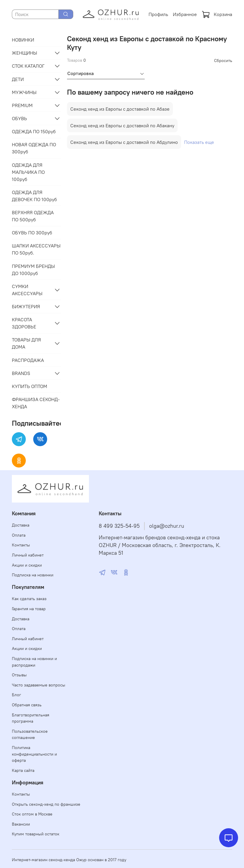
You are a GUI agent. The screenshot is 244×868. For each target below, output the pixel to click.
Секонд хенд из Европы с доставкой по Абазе (120, 109)
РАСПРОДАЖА (28, 360)
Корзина (217, 14)
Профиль (158, 14)
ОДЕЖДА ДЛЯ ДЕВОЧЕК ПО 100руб (34, 196)
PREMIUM (22, 105)
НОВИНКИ (23, 40)
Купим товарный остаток (36, 834)
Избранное (185, 14)
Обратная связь (27, 705)
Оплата (19, 535)
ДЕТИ (18, 79)
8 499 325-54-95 (119, 526)
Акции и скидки (27, 565)
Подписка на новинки (33, 575)
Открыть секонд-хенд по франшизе (46, 804)
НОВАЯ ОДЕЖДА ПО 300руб (34, 148)
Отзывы (19, 675)
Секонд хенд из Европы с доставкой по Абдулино (124, 142)
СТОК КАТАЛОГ (28, 66)
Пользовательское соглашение (30, 735)
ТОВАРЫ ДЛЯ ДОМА (26, 343)
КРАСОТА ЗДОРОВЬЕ (24, 323)
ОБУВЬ (19, 118)
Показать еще (199, 142)
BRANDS (21, 373)
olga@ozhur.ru (167, 526)
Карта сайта (23, 770)
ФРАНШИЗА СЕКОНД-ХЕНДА (36, 403)
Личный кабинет (28, 555)
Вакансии (21, 824)
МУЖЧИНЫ (24, 92)
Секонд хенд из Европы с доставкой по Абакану (122, 125)
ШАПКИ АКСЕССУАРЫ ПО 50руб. (36, 249)
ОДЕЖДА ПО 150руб (34, 131)
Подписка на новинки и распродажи (34, 662)
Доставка (21, 525)
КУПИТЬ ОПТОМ (29, 386)
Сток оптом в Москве (32, 814)
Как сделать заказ (29, 599)
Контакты (21, 545)
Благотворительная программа (31, 718)
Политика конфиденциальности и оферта (34, 754)
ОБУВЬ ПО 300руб (32, 233)
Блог (16, 695)
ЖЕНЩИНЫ (24, 53)
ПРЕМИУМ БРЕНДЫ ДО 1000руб (33, 270)
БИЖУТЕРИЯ (26, 306)
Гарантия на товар (29, 609)
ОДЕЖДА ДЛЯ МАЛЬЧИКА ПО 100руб (28, 172)
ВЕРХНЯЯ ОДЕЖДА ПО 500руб (33, 216)
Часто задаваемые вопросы (39, 685)
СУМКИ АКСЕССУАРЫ (27, 290)
